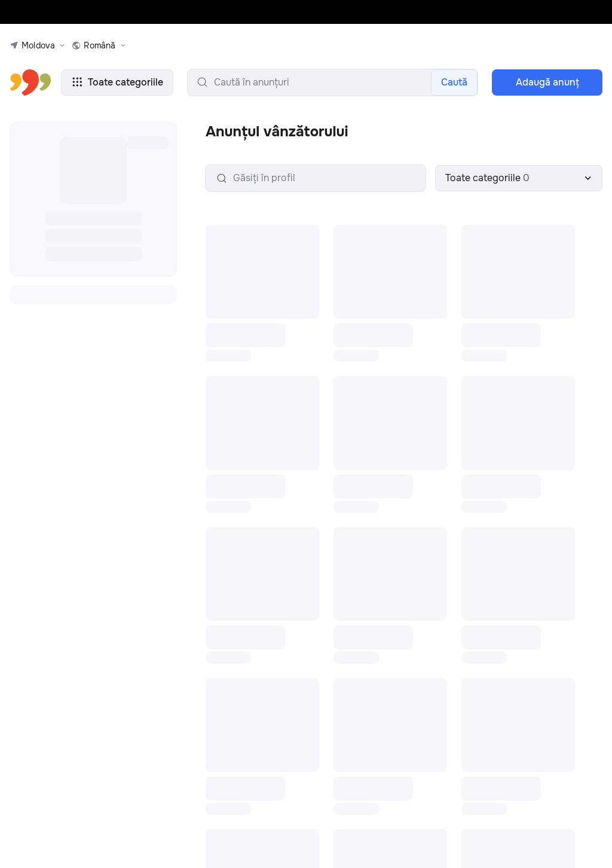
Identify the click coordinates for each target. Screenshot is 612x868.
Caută (456, 82)
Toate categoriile (108, 82)
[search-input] (323, 82)
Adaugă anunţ (547, 82)
